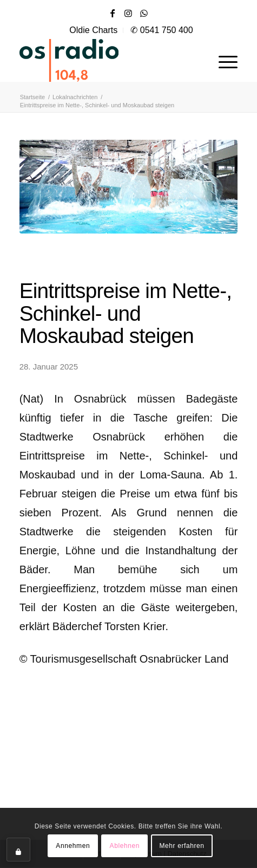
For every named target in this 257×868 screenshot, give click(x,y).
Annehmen (73, 846)
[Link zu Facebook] (113, 13)
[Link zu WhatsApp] (144, 13)
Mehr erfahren (182, 846)
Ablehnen (125, 846)
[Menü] (223, 60)
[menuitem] (94, 30)
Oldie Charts (93, 30)
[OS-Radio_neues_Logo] (101, 60)
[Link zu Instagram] (128, 13)
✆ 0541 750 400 (162, 30)
